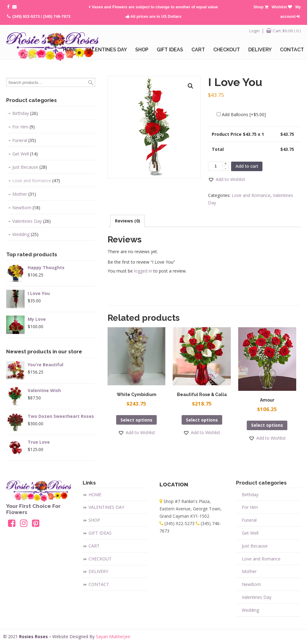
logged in (143, 271)
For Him (24, 127)
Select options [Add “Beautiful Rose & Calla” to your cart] (202, 420)
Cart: (287, 31)
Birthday (25, 113)
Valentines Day (31, 221)
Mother (24, 194)
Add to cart (247, 166)
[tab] (128, 221)
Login (254, 31)
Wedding (25, 234)
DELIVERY (98, 571)
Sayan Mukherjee (113, 636)
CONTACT (99, 584)
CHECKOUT (100, 559)
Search (91, 82)
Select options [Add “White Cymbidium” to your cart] (136, 420)
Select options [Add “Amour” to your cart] (267, 425)
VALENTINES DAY (106, 507)
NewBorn (26, 208)
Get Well (25, 154)
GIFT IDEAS (100, 533)
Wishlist (282, 7)
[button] (227, 179)
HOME (95, 495)
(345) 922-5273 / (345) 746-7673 (41, 16)
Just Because (30, 167)
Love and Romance (251, 195)
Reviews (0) (128, 221)
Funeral (24, 140)
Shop (261, 7)
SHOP (94, 520)
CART (94, 546)
